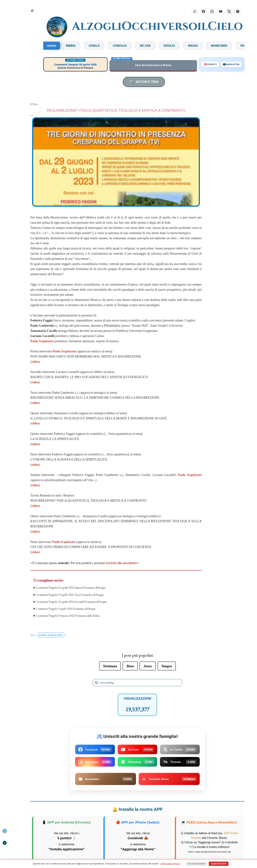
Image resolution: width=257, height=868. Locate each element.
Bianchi (60, 46)
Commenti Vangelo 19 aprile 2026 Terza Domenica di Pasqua (70, 595)
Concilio (133, 46)
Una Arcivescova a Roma (153, 65)
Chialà (108, 46)
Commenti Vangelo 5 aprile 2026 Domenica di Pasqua (66, 609)
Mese (130, 666)
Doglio (183, 46)
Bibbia (84, 46)
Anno (148, 666)
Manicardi (233, 46)
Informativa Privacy (171, 864)
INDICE (52, 46)
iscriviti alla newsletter (121, 563)
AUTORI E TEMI (144, 82)
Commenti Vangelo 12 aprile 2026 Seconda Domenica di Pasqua (71, 602)
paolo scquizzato (51, 635)
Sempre (167, 666)
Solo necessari (196, 864)
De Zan (159, 46)
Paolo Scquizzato (65, 351)
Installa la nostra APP (137, 809)
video (35, 362)
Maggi (207, 46)
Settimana (110, 666)
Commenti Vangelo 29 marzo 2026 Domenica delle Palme (68, 616)
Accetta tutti (219, 864)
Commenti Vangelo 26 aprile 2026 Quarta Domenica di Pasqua (71, 588)
